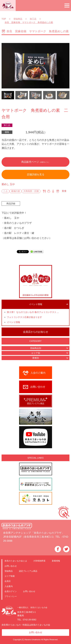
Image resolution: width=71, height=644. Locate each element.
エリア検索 (10, 576)
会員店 (8, 581)
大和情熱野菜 (39, 561)
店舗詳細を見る (36, 174)
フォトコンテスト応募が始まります (24, 317)
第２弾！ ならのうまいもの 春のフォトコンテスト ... (33, 312)
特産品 (53, 191)
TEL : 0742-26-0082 (27, 620)
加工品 (7, 125)
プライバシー (11, 596)
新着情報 (56, 561)
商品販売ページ (36, 162)
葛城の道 (16, 191)
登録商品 (9, 571)
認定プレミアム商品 (28, 571)
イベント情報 (13, 322)
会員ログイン (11, 591)
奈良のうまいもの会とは (16, 561)
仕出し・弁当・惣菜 (49, 191)
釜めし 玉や (8, 184)
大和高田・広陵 (31, 191)
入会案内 (9, 586)
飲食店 (44, 191)
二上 (5, 191)
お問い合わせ (11, 566)
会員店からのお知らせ (36, 332)
